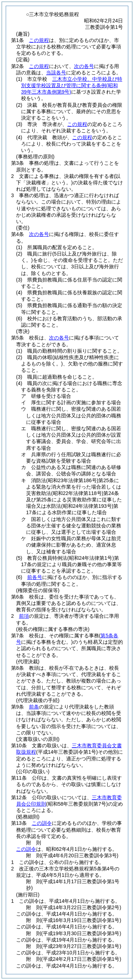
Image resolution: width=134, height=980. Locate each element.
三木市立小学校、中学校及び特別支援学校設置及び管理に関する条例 (72, 85)
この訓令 (42, 823)
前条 (34, 707)
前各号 (35, 577)
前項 (24, 616)
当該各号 (56, 73)
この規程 (39, 40)
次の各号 (84, 66)
